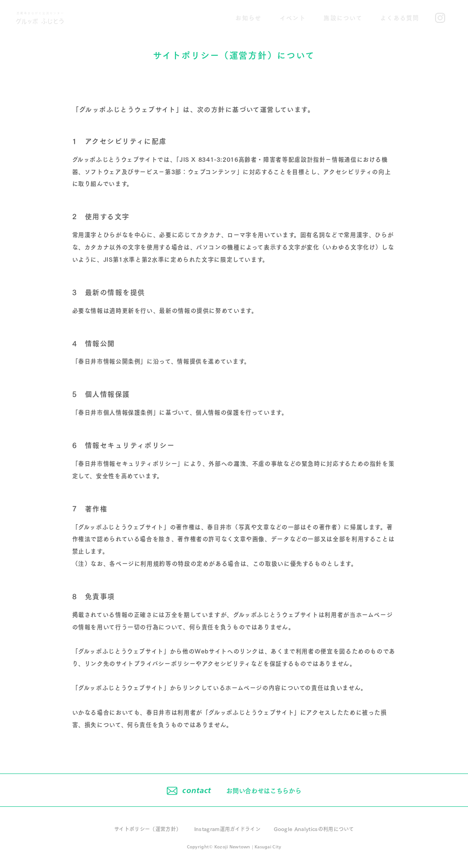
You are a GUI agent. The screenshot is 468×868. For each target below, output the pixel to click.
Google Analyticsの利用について (314, 829)
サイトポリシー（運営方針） (148, 829)
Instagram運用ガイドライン (228, 829)
